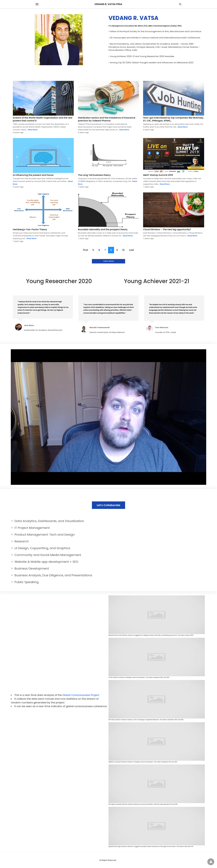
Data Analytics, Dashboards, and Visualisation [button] (49, 521)
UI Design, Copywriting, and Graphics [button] (42, 548)
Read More (32, 130)
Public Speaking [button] (27, 582)
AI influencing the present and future (33, 175)
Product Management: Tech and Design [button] (45, 535)
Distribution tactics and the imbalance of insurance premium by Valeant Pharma (107, 119)
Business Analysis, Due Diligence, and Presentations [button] (53, 575)
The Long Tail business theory (94, 175)
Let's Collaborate (108, 505)
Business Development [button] (32, 568)
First (86, 250)
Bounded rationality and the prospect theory (103, 230)
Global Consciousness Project (81, 695)
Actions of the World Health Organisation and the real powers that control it (43, 119)
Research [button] (22, 541)
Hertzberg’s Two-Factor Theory (30, 230)
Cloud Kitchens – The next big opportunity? (167, 230)
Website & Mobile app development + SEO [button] (46, 562)
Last (131, 250)
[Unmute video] (108, 417)
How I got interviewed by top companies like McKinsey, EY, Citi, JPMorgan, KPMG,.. (173, 119)
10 (123, 250)
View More (109, 261)
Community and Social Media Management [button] (48, 555)
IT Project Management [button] (32, 528)
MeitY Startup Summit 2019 (158, 175)
